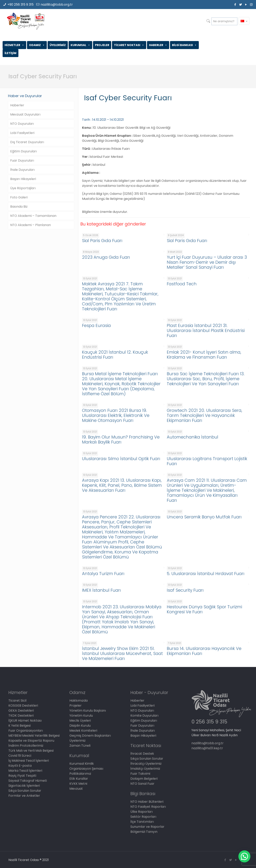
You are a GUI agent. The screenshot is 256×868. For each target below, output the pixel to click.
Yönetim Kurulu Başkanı (88, 711)
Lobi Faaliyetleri (22, 133)
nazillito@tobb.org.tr (57, 5)
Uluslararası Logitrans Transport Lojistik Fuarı (207, 461)
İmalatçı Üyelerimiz (145, 769)
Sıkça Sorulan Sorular (25, 791)
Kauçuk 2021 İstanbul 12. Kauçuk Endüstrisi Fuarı (115, 355)
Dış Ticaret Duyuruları (27, 142)
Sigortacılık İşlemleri (24, 786)
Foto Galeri (19, 197)
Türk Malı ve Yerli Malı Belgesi (31, 751)
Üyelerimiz (77, 741)
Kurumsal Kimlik (82, 764)
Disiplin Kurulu (80, 726)
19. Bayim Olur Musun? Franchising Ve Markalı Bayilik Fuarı (121, 440)
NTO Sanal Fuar (142, 784)
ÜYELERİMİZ (58, 45)
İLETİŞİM (10, 53)
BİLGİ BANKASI (184, 45)
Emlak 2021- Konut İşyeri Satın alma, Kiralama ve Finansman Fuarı (204, 355)
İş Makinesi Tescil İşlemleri (29, 761)
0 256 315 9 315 (209, 722)
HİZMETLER (14, 45)
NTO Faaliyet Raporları (148, 807)
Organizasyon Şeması (86, 769)
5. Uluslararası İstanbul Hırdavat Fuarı (206, 574)
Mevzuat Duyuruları (25, 114)
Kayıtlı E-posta (20, 766)
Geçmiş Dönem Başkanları (90, 736)
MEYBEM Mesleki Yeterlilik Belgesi (34, 736)
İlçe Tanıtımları (142, 822)
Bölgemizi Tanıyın (144, 832)
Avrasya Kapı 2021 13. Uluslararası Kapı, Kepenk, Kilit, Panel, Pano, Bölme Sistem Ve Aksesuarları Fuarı (122, 485)
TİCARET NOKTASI (129, 45)
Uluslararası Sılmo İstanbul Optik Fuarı (121, 459)
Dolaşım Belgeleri (144, 779)
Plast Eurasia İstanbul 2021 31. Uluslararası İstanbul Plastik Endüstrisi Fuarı (206, 330)
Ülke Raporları (141, 812)
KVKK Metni (78, 784)
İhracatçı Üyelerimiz (146, 764)
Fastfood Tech (182, 284)
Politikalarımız (80, 774)
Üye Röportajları (23, 188)
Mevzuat (76, 789)
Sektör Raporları (143, 817)
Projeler (75, 706)
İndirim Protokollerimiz (26, 746)
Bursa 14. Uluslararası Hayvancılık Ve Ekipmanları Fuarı (204, 651)
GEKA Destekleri (21, 711)
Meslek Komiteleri (83, 731)
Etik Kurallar (79, 779)
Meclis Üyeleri (80, 721)
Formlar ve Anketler (24, 796)
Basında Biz (19, 207)
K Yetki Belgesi (19, 726)
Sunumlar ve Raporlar (147, 827)
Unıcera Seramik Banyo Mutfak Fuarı (204, 517)
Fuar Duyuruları (22, 160)
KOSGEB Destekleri (23, 706)
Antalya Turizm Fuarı (103, 574)
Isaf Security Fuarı (185, 590)
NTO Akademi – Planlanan (30, 225)
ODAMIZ (37, 45)
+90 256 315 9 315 (20, 5)
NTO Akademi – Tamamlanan (33, 216)
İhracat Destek (142, 754)
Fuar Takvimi (140, 774)
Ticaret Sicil (17, 701)
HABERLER (158, 45)
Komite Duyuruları (144, 716)
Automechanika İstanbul (192, 437)
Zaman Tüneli (80, 746)
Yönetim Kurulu (81, 716)
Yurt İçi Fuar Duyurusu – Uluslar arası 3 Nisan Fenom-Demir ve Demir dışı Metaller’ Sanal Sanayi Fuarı (207, 262)
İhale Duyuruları (22, 170)
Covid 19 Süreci (20, 756)
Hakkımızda (78, 701)
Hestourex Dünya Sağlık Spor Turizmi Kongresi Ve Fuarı (204, 609)
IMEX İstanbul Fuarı (101, 590)
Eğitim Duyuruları (23, 151)
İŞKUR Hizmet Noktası (25, 721)
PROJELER (102, 45)
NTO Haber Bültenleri (147, 802)
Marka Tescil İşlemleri (25, 771)
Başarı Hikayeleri (23, 179)
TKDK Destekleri (21, 716)
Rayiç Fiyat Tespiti (22, 776)
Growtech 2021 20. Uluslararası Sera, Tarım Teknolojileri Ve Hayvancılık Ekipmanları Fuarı (204, 415)
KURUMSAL (80, 45)
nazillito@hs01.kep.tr (207, 748)
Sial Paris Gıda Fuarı (102, 241)
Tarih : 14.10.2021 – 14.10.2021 (103, 120)
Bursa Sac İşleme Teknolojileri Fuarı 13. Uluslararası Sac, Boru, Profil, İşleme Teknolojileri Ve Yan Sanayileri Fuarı (206, 379)
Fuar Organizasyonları (26, 731)
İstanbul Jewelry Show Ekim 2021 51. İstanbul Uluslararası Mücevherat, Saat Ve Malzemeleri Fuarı (122, 653)
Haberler (17, 105)
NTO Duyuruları (22, 124)
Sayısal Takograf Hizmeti (28, 781)
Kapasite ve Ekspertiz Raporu (31, 741)
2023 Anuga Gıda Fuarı (106, 257)
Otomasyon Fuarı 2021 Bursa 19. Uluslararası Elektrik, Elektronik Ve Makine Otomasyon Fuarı (116, 415)
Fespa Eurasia (96, 325)
